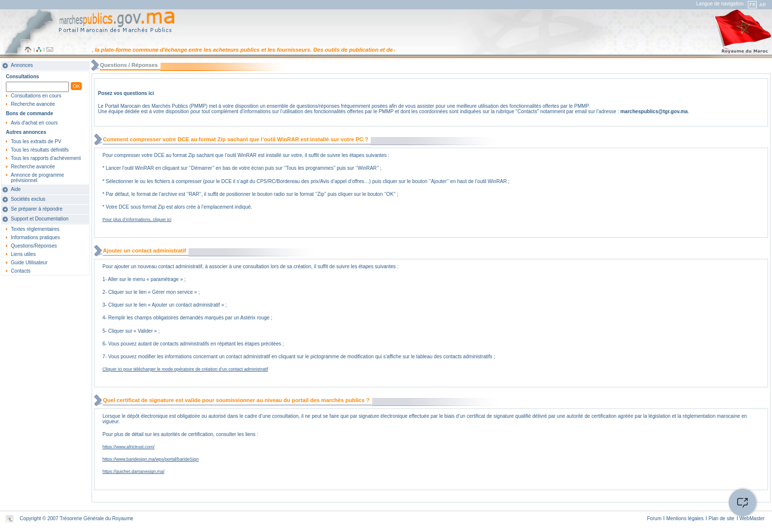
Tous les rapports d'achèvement (46, 158)
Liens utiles (23, 254)
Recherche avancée (33, 104)
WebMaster (752, 518)
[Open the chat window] (742, 502)
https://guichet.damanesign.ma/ (133, 471)
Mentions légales (685, 518)
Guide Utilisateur (29, 263)
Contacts (21, 271)
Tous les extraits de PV (36, 141)
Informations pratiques (35, 237)
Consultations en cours (36, 96)
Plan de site (722, 518)
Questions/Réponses (34, 246)
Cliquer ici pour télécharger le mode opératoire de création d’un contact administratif (185, 369)
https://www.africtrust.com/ (129, 447)
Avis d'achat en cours (34, 123)
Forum (654, 518)
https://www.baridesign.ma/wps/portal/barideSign (150, 459)
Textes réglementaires (35, 229)
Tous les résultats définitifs (40, 150)
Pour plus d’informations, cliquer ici (137, 219)
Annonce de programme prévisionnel (37, 178)
